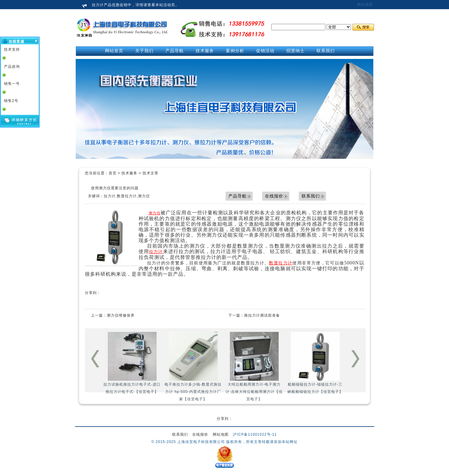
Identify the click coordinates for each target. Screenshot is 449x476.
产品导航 (237, 196)
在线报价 (274, 196)
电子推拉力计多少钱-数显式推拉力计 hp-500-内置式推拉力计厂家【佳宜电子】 (193, 367)
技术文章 (150, 173)
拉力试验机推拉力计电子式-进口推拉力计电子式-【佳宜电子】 (132, 363)
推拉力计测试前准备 (262, 315)
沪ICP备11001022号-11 (255, 434)
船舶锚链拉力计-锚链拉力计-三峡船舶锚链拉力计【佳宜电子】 (315, 363)
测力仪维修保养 (121, 315)
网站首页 (114, 51)
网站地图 (365, 5)
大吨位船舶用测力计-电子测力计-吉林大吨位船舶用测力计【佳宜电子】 (254, 367)
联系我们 (311, 196)
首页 (113, 173)
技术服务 (129, 173)
